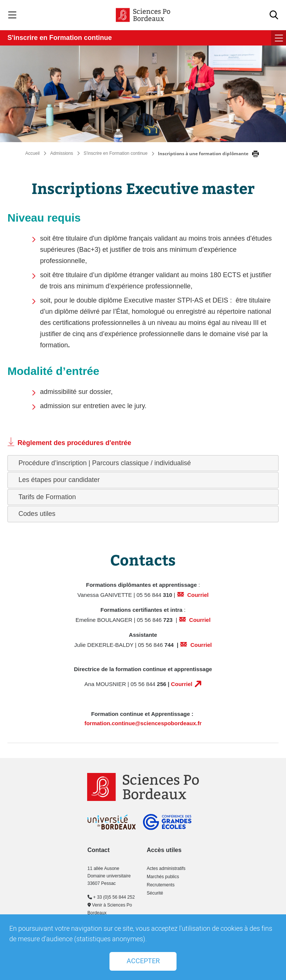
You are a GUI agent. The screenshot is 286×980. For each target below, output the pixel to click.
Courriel (198, 595)
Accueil (33, 153)
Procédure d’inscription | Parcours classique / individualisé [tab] (102, 463)
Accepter (143, 961)
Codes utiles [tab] (34, 514)
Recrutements (161, 885)
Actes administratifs (166, 868)
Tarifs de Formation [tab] (44, 497)
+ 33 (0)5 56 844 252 (111, 897)
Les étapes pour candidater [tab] (56, 480)
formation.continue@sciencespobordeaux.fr (143, 723)
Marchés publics (163, 877)
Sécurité (155, 893)
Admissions (62, 153)
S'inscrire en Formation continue (60, 38)
